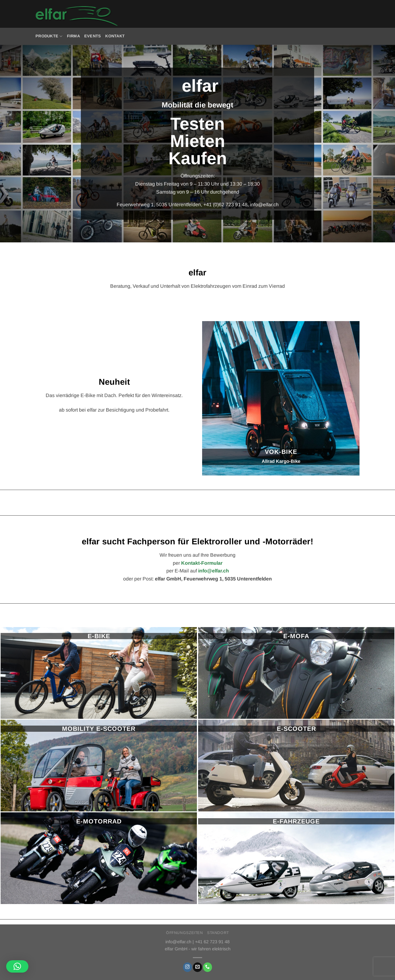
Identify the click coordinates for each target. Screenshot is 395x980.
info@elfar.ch (264, 205)
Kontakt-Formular (202, 563)
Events (93, 36)
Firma (73, 36)
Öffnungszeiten (185, 933)
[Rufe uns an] (208, 967)
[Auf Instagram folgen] (188, 967)
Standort (218, 933)
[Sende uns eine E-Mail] (197, 967)
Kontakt (115, 36)
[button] (17, 966)
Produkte (49, 36)
